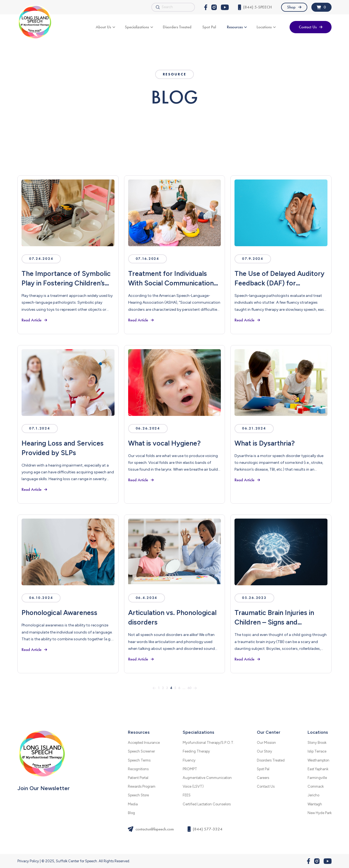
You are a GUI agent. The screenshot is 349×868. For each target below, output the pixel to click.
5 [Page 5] (175, 688)
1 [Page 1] (159, 688)
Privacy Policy (28, 861)
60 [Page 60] (189, 688)
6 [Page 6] (179, 688)
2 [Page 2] (163, 688)
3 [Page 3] (167, 688)
